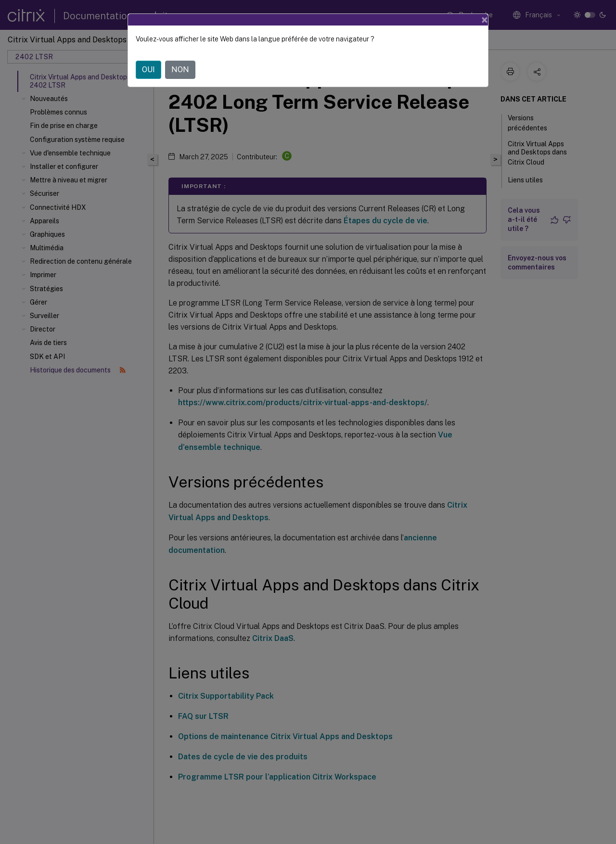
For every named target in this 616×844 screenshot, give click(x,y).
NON (180, 70)
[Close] (485, 20)
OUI (148, 70)
